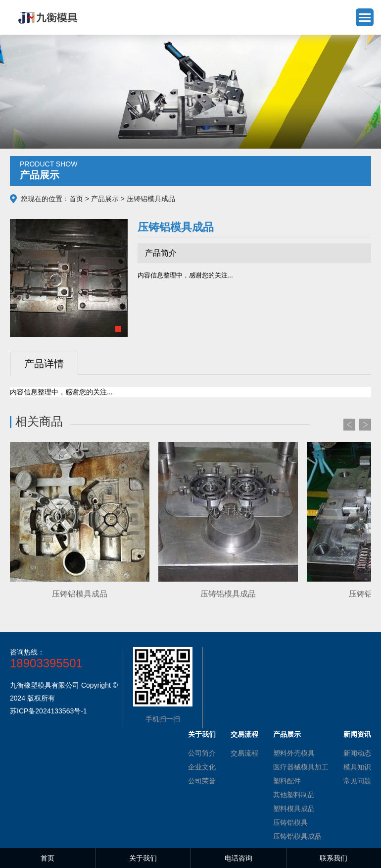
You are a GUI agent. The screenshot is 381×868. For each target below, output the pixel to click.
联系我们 (333, 858)
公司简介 (202, 753)
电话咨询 (238, 858)
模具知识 (357, 767)
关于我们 (143, 858)
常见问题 (357, 781)
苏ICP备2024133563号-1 (48, 711)
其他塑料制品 (294, 795)
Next (365, 425)
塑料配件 (287, 781)
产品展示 (105, 199)
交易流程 (244, 753)
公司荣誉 (202, 781)
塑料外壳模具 (294, 753)
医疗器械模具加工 (301, 767)
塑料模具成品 (294, 809)
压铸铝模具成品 (297, 836)
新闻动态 (357, 753)
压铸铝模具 (290, 822)
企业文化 (202, 767)
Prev (349, 425)
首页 (76, 199)
